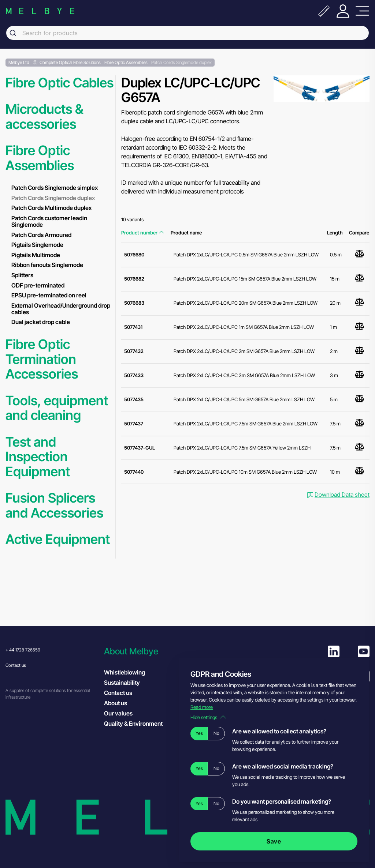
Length (335, 233)
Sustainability (122, 683)
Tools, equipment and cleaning (57, 408)
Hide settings (208, 717)
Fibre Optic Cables (60, 83)
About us (116, 703)
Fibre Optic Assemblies (40, 158)
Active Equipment (58, 539)
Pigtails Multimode (36, 255)
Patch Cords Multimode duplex (51, 208)
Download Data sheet (338, 495)
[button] (150, 651)
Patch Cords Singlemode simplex (55, 188)
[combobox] (187, 33)
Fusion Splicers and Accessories (54, 505)
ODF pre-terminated (38, 285)
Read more (202, 707)
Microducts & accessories (44, 117)
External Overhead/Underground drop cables (61, 309)
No (216, 733)
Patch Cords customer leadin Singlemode (49, 221)
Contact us (16, 665)
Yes (199, 733)
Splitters (22, 275)
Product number (142, 233)
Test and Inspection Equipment (38, 457)
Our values (118, 713)
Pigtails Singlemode (37, 245)
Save (274, 841)
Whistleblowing (125, 672)
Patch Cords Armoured (41, 235)
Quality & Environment (133, 724)
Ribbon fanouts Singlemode (47, 265)
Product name (186, 233)
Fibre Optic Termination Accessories (42, 359)
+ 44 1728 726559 (23, 650)
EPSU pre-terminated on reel (49, 295)
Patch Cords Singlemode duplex (53, 198)
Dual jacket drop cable (41, 322)
